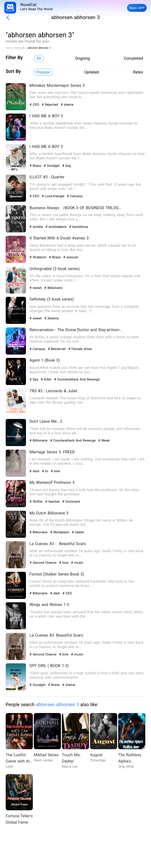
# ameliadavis (56, 227)
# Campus (75, 196)
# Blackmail (57, 349)
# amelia (37, 227)
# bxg (66, 166)
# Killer (47, 379)
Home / (10, 48)
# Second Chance (44, 563)
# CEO (35, 104)
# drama (67, 104)
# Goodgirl (52, 166)
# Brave (36, 166)
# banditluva (79, 227)
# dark (55, 593)
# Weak (104, 440)
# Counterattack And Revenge (77, 379)
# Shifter (37, 501)
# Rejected (50, 104)
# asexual (71, 257)
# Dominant (71, 501)
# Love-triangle (54, 196)
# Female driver (80, 349)
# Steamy (52, 318)
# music (77, 563)
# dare (35, 471)
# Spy (34, 379)
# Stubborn (39, 257)
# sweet (36, 288)
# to (46, 471)
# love (55, 471)
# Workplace (60, 532)
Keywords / (21, 48)
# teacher (53, 501)
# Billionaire (53, 288)
